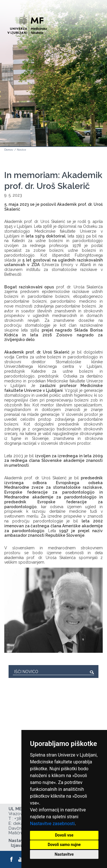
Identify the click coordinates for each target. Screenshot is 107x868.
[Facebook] (12, 859)
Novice (22, 150)
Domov (9, 150)
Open (90, 28)
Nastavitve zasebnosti (52, 824)
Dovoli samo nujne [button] (64, 845)
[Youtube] (21, 859)
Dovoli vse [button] (64, 835)
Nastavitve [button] (64, 854)
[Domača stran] (27, 23)
